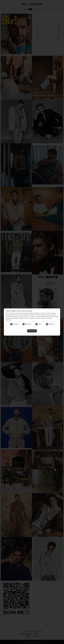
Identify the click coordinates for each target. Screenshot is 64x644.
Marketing (50, 324)
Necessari (14, 324)
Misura (38, 324)
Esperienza (27, 324)
